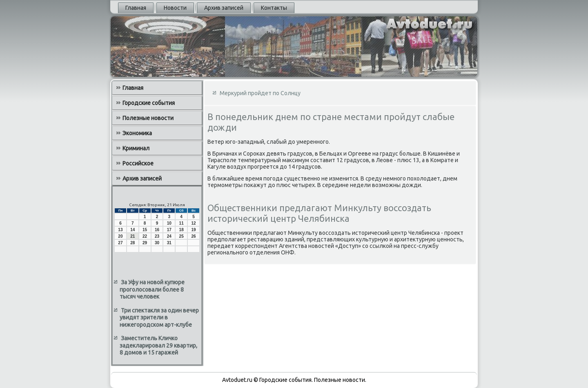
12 (193, 223)
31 (169, 243)
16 (157, 230)
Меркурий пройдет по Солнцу (260, 93)
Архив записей (224, 8)
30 (157, 243)
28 (133, 243)
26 (193, 236)
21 (133, 236)
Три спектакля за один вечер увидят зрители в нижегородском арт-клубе (159, 318)
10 (169, 223)
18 (182, 230)
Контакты (274, 8)
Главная (136, 8)
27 (120, 243)
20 (120, 236)
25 (182, 236)
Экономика (137, 133)
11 (182, 223)
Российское (138, 163)
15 (145, 230)
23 (157, 236)
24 (169, 236)
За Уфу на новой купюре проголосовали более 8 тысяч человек (152, 289)
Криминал (136, 148)
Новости (175, 8)
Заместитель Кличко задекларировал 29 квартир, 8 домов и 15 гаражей (158, 345)
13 (120, 230)
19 (193, 230)
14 (133, 230)
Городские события (149, 103)
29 (145, 243)
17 (169, 230)
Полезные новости (148, 118)
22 (145, 236)
